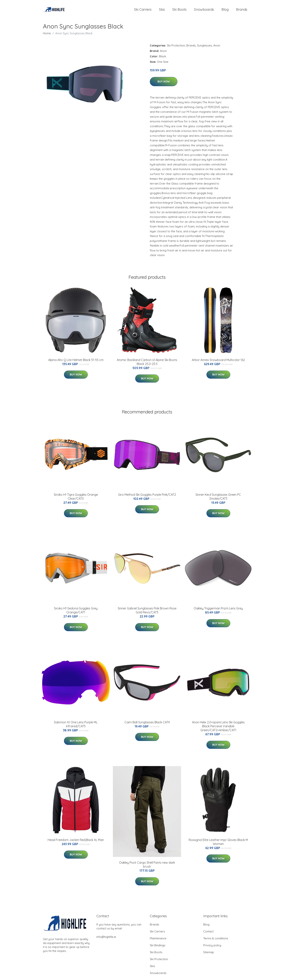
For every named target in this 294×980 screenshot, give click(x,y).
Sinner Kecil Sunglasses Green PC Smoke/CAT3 (218, 499)
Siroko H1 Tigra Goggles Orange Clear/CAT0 (76, 499)
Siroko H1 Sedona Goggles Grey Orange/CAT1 (76, 613)
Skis (162, 11)
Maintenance (158, 941)
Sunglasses (205, 48)
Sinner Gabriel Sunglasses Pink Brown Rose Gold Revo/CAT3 (147, 613)
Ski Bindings (158, 948)
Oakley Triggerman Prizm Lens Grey (218, 611)
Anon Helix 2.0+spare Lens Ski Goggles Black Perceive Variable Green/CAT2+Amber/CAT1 (218, 729)
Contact (208, 934)
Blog (225, 11)
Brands (242, 11)
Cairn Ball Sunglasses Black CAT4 (147, 725)
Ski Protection (176, 48)
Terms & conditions (216, 941)
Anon (217, 48)
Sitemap (209, 955)
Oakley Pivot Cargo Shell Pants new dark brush (147, 867)
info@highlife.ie (106, 939)
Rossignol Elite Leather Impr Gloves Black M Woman (218, 844)
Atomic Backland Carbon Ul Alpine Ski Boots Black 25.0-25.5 (147, 364)
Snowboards (204, 11)
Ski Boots (179, 11)
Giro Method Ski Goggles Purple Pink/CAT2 (147, 497)
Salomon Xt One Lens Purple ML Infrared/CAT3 (76, 727)
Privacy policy (212, 948)
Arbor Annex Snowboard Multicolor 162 (218, 363)
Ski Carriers (143, 11)
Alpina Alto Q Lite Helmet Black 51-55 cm (76, 363)
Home (47, 36)
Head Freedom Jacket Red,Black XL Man (76, 842)
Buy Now (164, 84)
